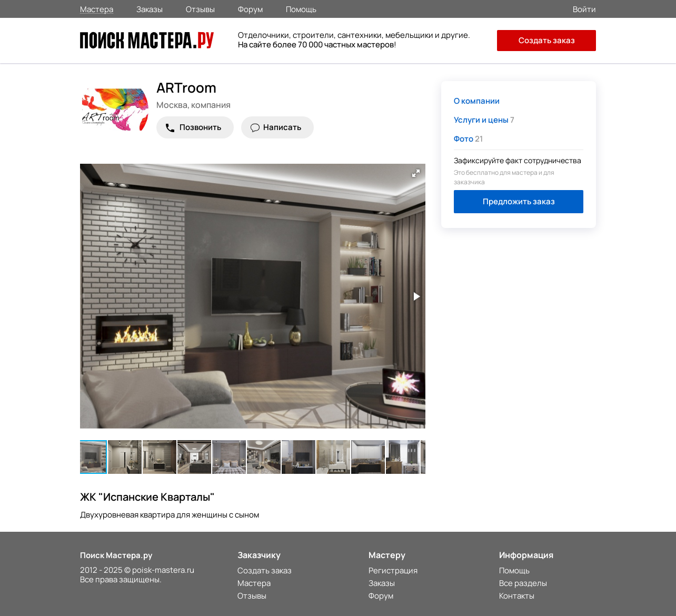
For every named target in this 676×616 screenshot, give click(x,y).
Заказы (150, 8)
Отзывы (200, 8)
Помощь (301, 8)
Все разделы (523, 583)
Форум (250, 8)
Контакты (517, 596)
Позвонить (200, 127)
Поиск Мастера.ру (116, 555)
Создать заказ (547, 40)
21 (468, 139)
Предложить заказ (519, 201)
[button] (416, 173)
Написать (282, 127)
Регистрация (393, 570)
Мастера (97, 9)
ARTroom (186, 87)
